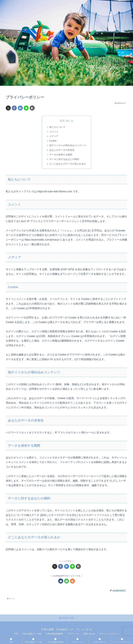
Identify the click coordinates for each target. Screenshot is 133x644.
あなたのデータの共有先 (62, 150)
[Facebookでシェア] (14, 108)
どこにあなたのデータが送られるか (68, 164)
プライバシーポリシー (109, 635)
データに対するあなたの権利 (64, 160)
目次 (62, 121)
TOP (16, 635)
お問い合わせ (89, 635)
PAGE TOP (66, 619)
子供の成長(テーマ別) (32, 635)
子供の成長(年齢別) (54, 635)
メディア (54, 136)
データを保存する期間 (61, 155)
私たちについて (57, 127)
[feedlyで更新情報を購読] (67, 581)
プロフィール (73, 635)
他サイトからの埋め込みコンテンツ (68, 146)
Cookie (53, 141)
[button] (32, 108)
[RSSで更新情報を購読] (72, 581)
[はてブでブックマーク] (20, 108)
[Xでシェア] (8, 108)
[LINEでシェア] (26, 108)
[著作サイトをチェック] (61, 581)
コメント (54, 132)
